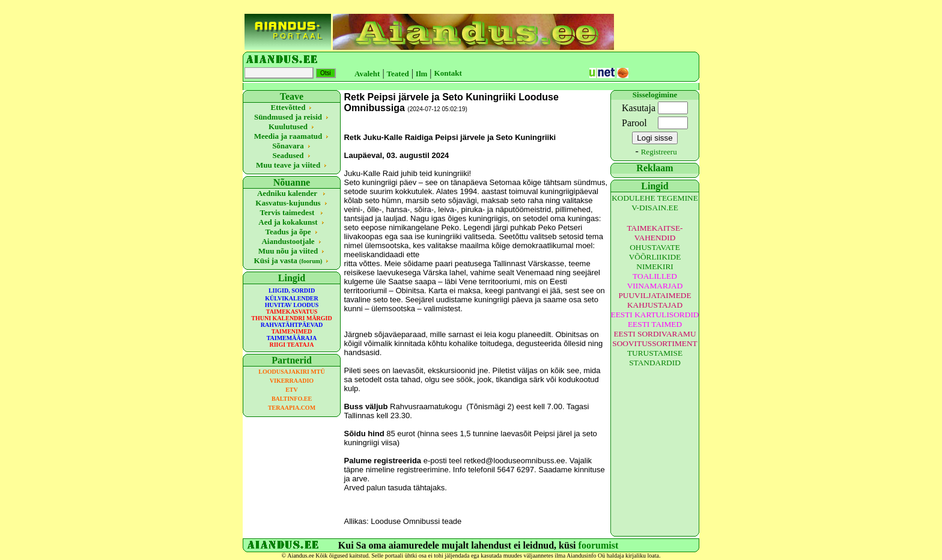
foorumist (599, 545)
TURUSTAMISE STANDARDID (655, 358)
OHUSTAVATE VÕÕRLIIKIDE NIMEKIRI (655, 257)
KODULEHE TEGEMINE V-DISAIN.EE (655, 203)
